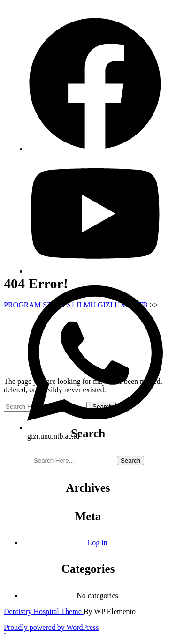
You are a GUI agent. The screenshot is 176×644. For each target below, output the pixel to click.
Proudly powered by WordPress (51, 627)
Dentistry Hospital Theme (44, 611)
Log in (97, 543)
